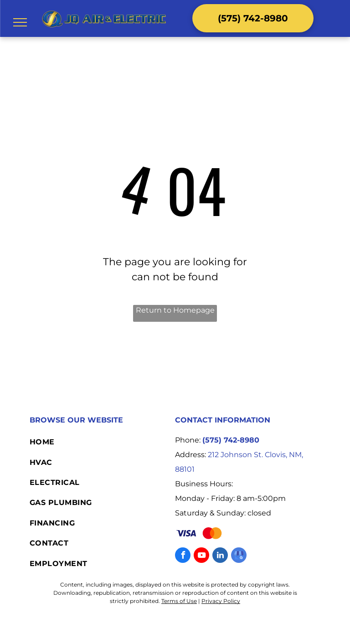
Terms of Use (179, 601)
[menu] (20, 22)
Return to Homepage (175, 310)
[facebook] (183, 556)
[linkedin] (220, 556)
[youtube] (201, 556)
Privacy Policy (221, 601)
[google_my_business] (239, 556)
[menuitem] (102, 442)
